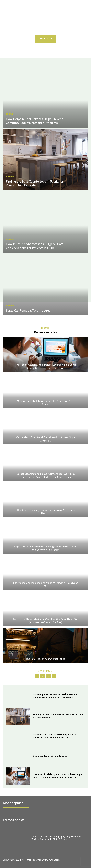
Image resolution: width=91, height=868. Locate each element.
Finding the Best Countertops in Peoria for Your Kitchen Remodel (35, 183)
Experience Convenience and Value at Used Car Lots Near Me (45, 585)
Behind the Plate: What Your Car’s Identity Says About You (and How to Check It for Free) (46, 621)
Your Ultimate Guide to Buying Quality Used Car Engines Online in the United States (56, 838)
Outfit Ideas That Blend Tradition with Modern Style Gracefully (46, 439)
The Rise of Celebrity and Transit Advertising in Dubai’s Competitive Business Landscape (46, 366)
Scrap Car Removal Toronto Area (28, 310)
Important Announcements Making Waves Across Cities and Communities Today (45, 548)
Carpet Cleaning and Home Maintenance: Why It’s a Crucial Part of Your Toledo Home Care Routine (46, 475)
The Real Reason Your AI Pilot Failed (45, 659)
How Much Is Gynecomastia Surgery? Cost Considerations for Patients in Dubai (35, 246)
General (9, 114)
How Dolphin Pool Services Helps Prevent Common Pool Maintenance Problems (34, 121)
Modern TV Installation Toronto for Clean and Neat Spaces (46, 403)
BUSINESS (10, 177)
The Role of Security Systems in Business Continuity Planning (46, 512)
